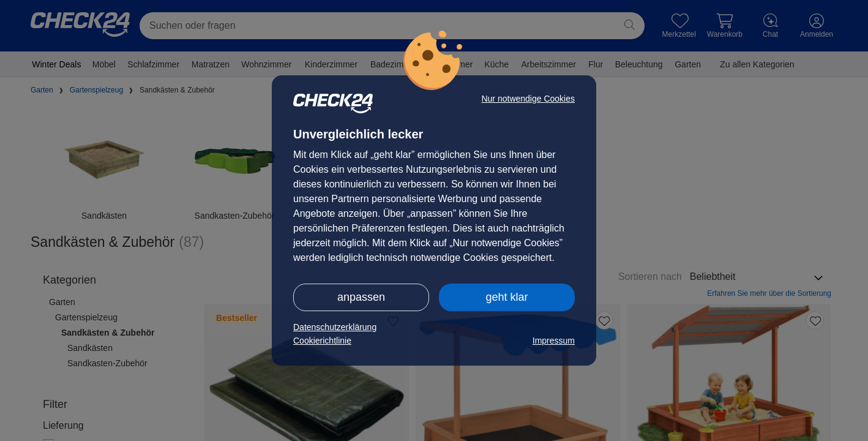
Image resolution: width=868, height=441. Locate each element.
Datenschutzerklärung (335, 327)
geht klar (507, 297)
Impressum (554, 341)
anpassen (361, 297)
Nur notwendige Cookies (528, 99)
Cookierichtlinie (322, 341)
